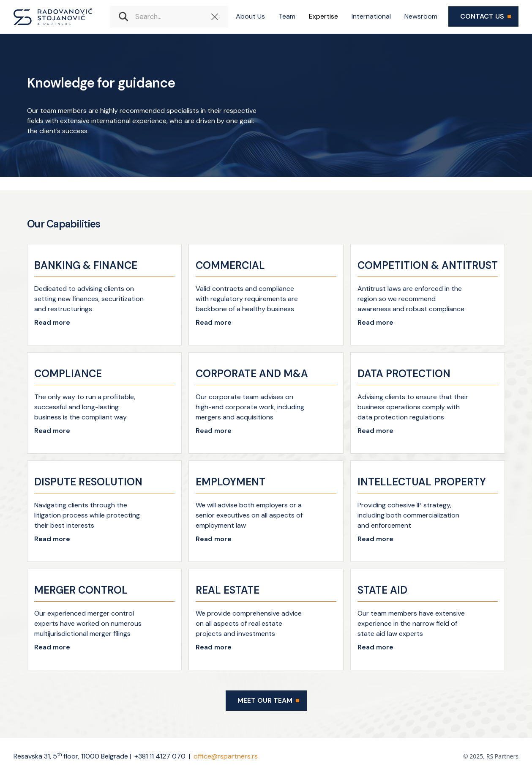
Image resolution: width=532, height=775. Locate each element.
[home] (53, 16)
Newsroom (421, 16)
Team (287, 16)
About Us (250, 16)
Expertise (323, 16)
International (371, 16)
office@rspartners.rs (226, 756)
